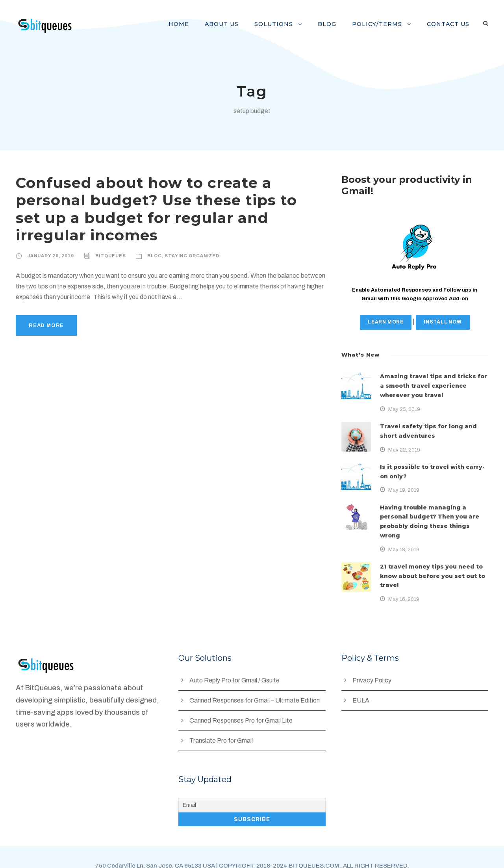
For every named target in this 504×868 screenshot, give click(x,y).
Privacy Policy (372, 662)
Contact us (450, 24)
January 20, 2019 (50, 238)
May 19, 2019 (404, 490)
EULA (361, 682)
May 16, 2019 (404, 581)
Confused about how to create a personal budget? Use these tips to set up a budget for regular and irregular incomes (169, 200)
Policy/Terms (382, 24)
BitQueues (108, 238)
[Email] (252, 787)
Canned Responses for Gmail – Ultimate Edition (256, 682)
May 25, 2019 (404, 409)
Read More (46, 308)
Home (195, 24)
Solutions (284, 24)
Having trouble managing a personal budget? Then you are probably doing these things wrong (429, 517)
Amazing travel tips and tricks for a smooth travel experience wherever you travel (432, 386)
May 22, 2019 (404, 450)
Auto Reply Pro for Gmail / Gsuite (236, 662)
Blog (335, 24)
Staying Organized (187, 238)
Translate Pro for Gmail (222, 722)
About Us (235, 24)
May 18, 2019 (404, 540)
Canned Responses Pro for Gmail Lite (242, 702)
